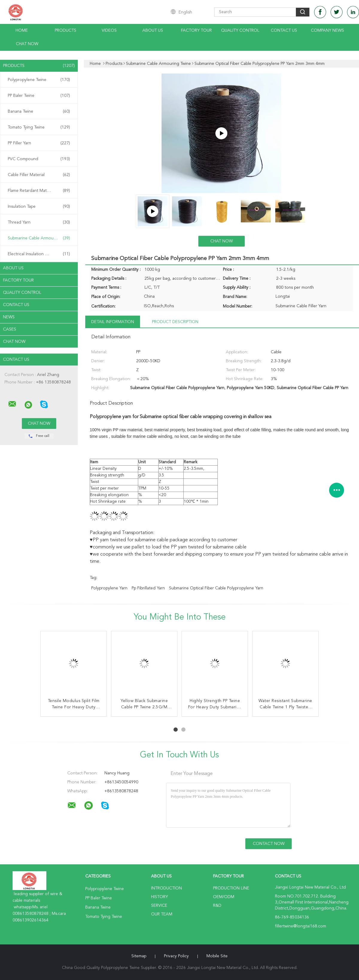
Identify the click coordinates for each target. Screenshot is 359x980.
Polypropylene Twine (39, 80)
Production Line (231, 888)
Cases (10, 329)
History (159, 897)
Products (66, 30)
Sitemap (139, 956)
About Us (153, 30)
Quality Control (240, 30)
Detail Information (113, 322)
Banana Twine (39, 111)
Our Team (162, 914)
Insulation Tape (39, 207)
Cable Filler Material (39, 175)
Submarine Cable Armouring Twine (40, 238)
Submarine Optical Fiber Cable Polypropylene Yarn (216, 588)
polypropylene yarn (109, 588)
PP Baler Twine (39, 96)
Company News (327, 30)
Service (159, 906)
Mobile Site (217, 956)
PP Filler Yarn (39, 143)
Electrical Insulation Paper (39, 254)
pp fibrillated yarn (148, 588)
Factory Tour (196, 30)
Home (22, 30)
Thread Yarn (39, 222)
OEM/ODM (224, 897)
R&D (217, 906)
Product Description (175, 322)
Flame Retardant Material (39, 191)
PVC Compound (39, 159)
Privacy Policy (176, 956)
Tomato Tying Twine (39, 127)
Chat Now (27, 44)
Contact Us (284, 30)
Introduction (166, 888)
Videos (109, 30)
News (9, 317)
